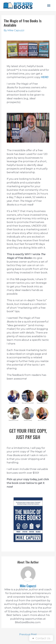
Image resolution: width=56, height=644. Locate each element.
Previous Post (28, 634)
